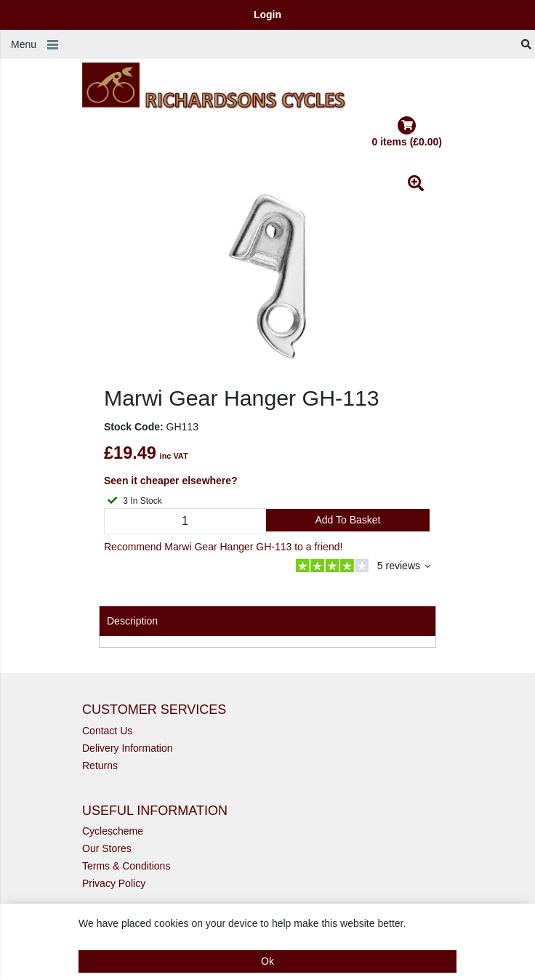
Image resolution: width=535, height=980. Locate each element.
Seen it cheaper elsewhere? (171, 481)
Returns (100, 766)
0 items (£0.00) (407, 132)
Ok (267, 961)
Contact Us (107, 731)
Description (132, 621)
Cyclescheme (113, 831)
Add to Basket (347, 520)
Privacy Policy (114, 883)
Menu (24, 44)
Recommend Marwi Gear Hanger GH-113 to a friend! (223, 547)
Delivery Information (128, 748)
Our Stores (107, 848)
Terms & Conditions (126, 866)
